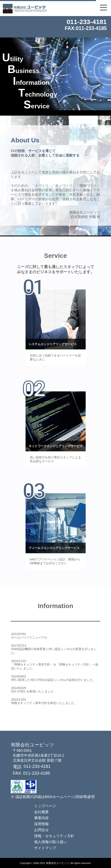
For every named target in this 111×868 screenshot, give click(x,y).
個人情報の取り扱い (51, 842)
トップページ (45, 806)
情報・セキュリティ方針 (54, 836)
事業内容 (41, 818)
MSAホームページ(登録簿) (66, 797)
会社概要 (41, 812)
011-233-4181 (87, 22)
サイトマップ (45, 848)
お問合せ (41, 830)
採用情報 (41, 824)
